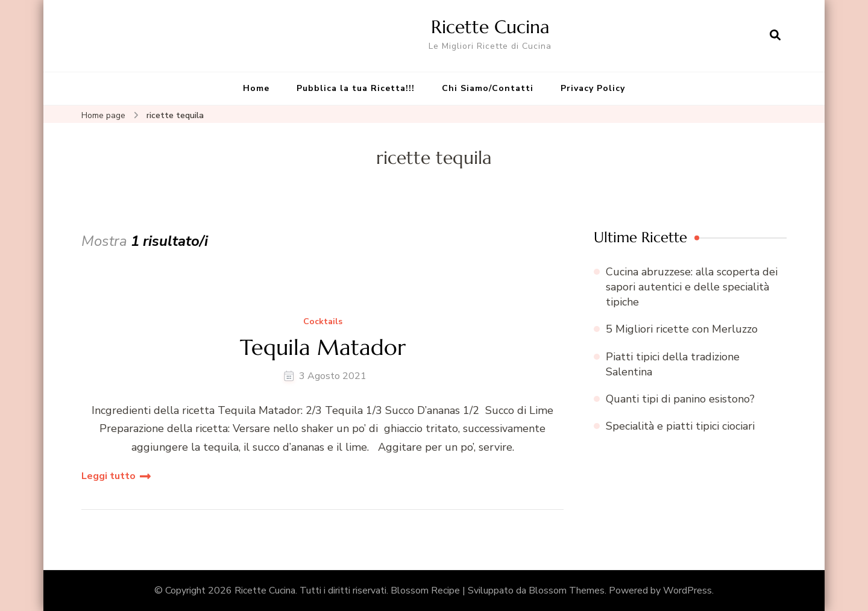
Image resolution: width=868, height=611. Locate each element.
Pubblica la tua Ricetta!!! (356, 88)
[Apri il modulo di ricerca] (775, 36)
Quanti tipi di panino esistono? (680, 399)
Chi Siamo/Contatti (488, 88)
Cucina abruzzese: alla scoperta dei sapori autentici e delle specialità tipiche (692, 287)
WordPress (687, 591)
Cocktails (323, 322)
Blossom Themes (567, 591)
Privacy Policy (593, 88)
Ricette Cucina (490, 27)
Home (256, 88)
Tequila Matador (323, 347)
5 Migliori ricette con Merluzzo (682, 329)
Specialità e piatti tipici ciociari (680, 426)
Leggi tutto (108, 476)
